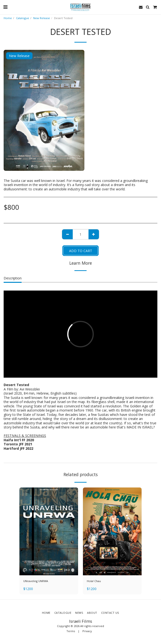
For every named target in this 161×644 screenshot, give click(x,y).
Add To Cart (81, 251)
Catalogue (23, 18)
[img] (49, 531)
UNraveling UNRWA (36, 581)
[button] (5, 7)
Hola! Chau (94, 581)
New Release (42, 18)
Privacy (87, 631)
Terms (71, 631)
